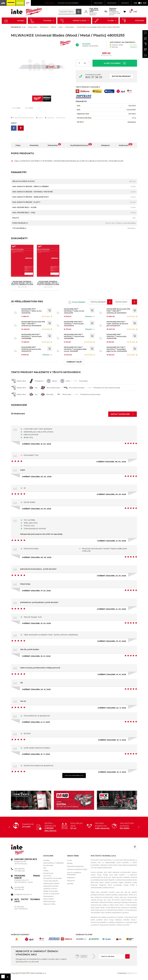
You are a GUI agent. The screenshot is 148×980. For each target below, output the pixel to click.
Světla (46, 871)
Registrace (112, 3)
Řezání (54, 27)
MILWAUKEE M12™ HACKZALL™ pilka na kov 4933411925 (32, 311)
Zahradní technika (51, 886)
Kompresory (48, 873)
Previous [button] (9, 827)
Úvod (24, 27)
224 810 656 (19, 887)
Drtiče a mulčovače (51, 894)
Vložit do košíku (115, 63)
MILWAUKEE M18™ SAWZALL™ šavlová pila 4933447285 (116, 336)
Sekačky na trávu (50, 889)
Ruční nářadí (49, 899)
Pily (45, 868)
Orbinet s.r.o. (132, 973)
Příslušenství (44, 27)
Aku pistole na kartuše (52, 878)
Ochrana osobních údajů (77, 869)
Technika (42, 21)
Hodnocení (126, 145)
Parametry (34, 145)
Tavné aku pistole (51, 881)
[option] (42, 67)
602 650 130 (19, 889)
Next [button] (139, 827)
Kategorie (105, 145)
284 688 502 (19, 869)
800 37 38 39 (94, 77)
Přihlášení (98, 3)
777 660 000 (20, 871)
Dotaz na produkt (121, 76)
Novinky (14, 21)
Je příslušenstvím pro (81, 145)
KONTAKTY (125, 3)
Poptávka (71, 878)
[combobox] (100, 302)
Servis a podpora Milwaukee (74, 873)
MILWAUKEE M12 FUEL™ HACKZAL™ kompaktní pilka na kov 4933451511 (75, 349)
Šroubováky (48, 865)
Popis (18, 145)
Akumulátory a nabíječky (54, 863)
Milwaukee (132, 122)
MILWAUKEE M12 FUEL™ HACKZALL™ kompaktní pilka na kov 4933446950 (117, 349)
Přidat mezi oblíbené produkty (22, 118)
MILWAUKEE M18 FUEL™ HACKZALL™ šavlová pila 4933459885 (32, 336)
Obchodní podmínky (75, 866)
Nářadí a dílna (74, 21)
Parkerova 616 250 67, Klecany (26, 861)
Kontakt (70, 884)
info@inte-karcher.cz (23, 894)
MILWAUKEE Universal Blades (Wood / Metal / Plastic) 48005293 (98, 27)
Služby (105, 21)
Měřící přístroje (49, 901)
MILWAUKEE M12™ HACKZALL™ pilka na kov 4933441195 (74, 311)
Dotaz (39, 118)
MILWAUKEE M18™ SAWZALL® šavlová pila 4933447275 (31, 349)
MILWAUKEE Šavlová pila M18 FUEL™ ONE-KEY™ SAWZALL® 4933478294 (118, 311)
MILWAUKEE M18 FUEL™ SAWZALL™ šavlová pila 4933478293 (74, 324)
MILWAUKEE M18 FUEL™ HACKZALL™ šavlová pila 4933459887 (74, 336)
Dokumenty (54, 145)
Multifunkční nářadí (51, 883)
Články (70, 863)
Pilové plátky (70, 27)
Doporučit (49, 118)
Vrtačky (46, 860)
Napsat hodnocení (123, 414)
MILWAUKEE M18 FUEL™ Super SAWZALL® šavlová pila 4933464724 (117, 324)
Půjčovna (133, 21)
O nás (69, 860)
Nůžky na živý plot (51, 891)
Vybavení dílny (49, 904)
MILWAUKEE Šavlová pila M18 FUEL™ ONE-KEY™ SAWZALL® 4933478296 (33, 324)
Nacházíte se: (16, 27)
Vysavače (47, 876)
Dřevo (61, 27)
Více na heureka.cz (74, 775)
